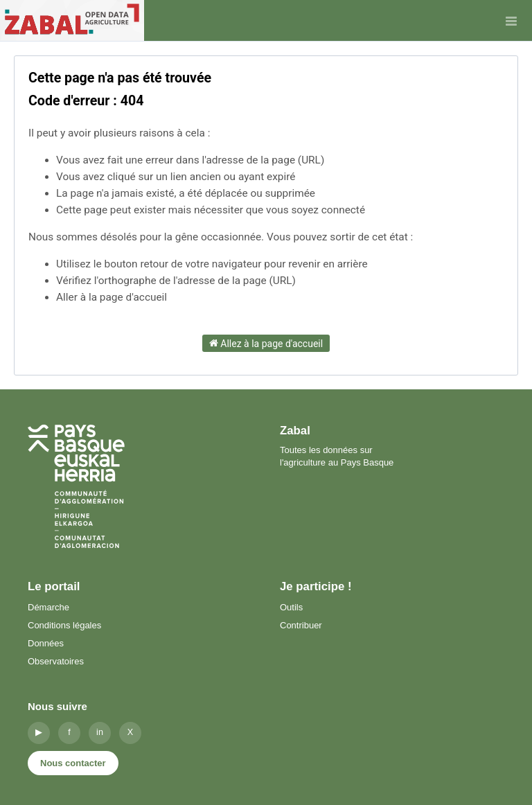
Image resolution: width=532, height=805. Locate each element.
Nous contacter (73, 763)
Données (46, 643)
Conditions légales (64, 625)
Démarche (48, 607)
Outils (291, 607)
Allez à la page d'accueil (266, 343)
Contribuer (301, 625)
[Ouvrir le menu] (511, 21)
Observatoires (56, 661)
